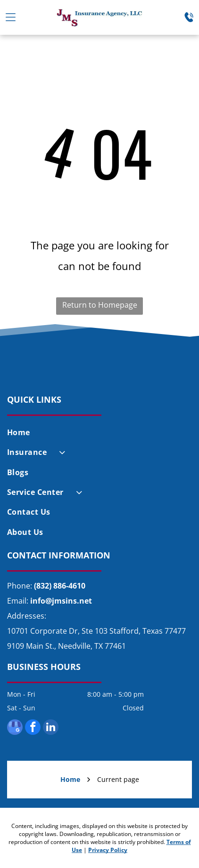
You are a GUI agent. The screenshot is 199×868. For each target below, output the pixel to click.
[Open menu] (11, 17)
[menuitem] (99, 432)
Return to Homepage (100, 305)
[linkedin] (51, 728)
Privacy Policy (108, 850)
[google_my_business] (15, 728)
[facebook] (33, 728)
